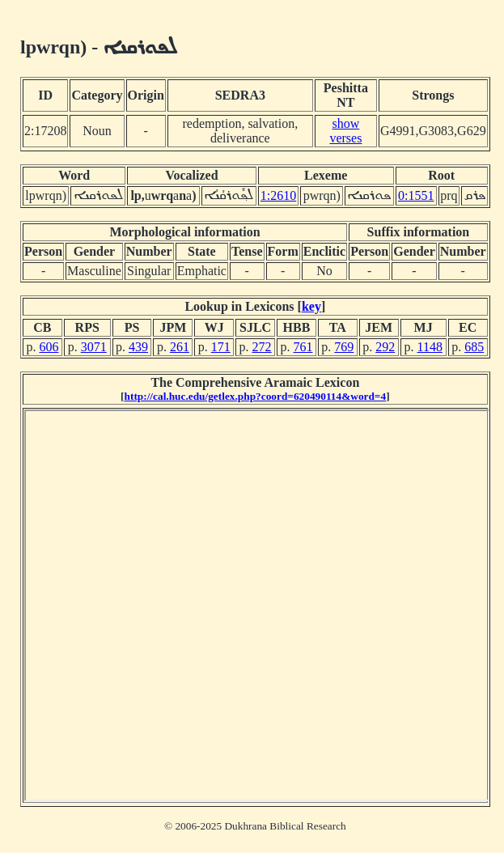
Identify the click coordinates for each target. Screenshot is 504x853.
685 (474, 347)
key (311, 306)
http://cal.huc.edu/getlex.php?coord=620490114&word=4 (256, 396)
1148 (429, 347)
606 (49, 347)
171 (221, 347)
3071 (94, 347)
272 (262, 347)
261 (180, 347)
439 (138, 347)
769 (344, 347)
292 (385, 347)
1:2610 (278, 195)
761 (303, 347)
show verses (345, 131)
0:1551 (416, 195)
